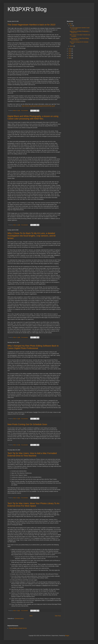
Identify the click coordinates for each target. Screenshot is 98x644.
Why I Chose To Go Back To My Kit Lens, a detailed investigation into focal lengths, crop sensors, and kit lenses (32, 236)
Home (31, 616)
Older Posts (58, 616)
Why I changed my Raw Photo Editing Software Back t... (79, 39)
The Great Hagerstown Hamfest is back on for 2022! (32, 25)
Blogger (67, 636)
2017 (70, 53)
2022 (70, 24)
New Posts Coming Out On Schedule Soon (27, 424)
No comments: (25, 111)
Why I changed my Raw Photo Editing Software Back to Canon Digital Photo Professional (33, 347)
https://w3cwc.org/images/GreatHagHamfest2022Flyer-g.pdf (38, 106)
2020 (70, 49)
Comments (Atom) (19, 619)
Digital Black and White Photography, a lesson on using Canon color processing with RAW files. (33, 117)
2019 (70, 51)
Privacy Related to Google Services (18, 628)
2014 (70, 58)
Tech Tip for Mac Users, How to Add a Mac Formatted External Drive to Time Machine (32, 454)
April (71, 26)
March (72, 46)
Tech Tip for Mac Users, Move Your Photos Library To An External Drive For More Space (33, 505)
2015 (70, 56)
